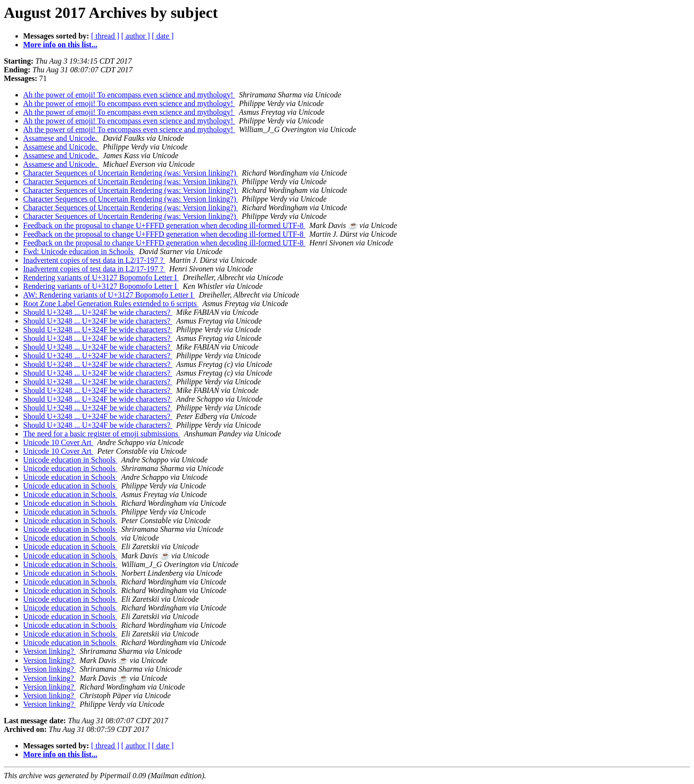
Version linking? (49, 651)
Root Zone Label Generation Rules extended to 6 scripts (111, 304)
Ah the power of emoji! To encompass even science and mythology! (129, 95)
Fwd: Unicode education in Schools (79, 251)
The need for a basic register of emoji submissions (102, 434)
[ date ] (163, 36)
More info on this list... (60, 45)
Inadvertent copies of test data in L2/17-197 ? (94, 260)
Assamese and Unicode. (61, 138)
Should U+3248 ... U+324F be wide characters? (98, 312)
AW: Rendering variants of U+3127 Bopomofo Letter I (109, 295)
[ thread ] (105, 36)
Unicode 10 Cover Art (58, 442)
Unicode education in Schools (70, 460)
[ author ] (136, 36)
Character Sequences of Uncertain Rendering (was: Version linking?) (131, 173)
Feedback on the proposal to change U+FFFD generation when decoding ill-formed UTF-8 (164, 225)
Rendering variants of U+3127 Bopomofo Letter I (101, 277)
